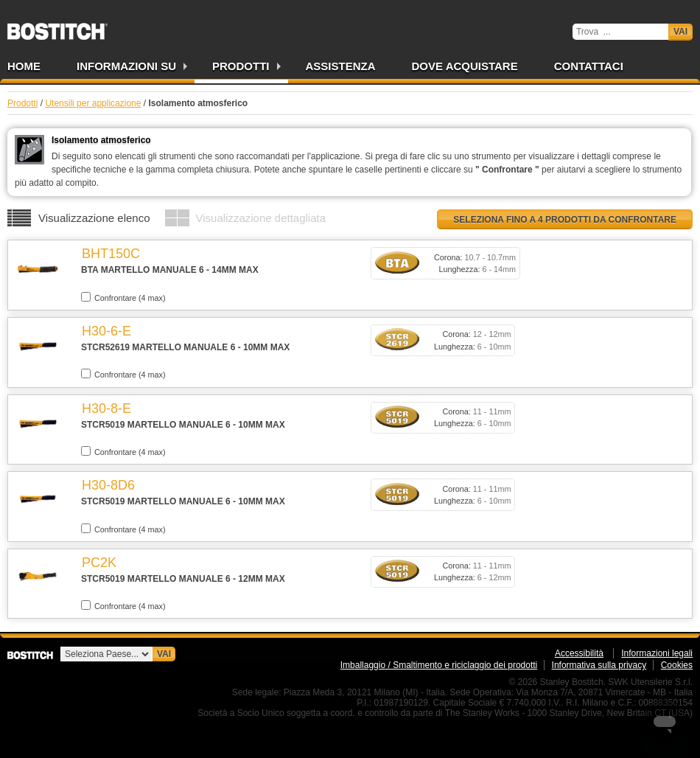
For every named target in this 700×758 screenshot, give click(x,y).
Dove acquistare (465, 66)
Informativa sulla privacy (599, 665)
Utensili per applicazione (93, 103)
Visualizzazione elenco (94, 218)
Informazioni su (126, 66)
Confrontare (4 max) (123, 297)
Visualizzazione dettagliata (261, 218)
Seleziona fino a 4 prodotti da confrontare (565, 220)
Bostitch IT (57, 27)
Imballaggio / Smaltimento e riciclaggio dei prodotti (439, 665)
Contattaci (589, 66)
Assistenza (341, 66)
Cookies (677, 665)
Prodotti (241, 66)
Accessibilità (579, 653)
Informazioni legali (657, 653)
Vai (680, 32)
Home (24, 66)
